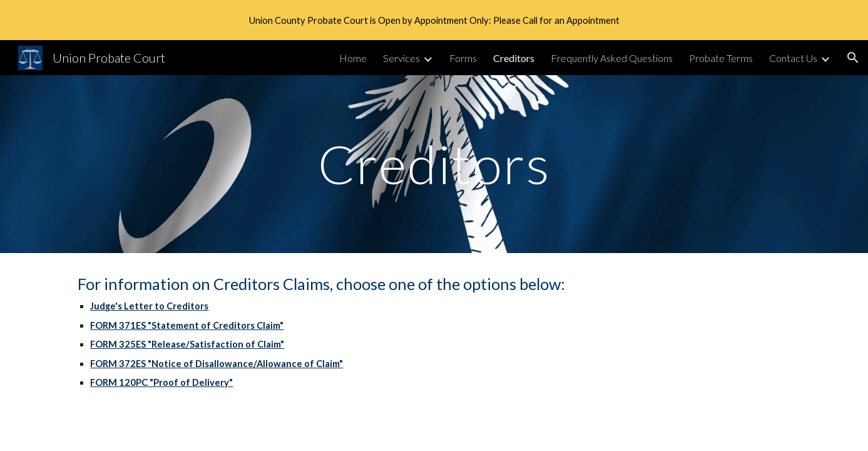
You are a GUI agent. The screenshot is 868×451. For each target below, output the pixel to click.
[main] (434, 164)
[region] (434, 20)
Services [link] (401, 58)
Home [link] (353, 58)
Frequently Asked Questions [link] (612, 58)
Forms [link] (463, 58)
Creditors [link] (514, 58)
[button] (853, 58)
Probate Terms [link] (721, 58)
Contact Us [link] (793, 58)
